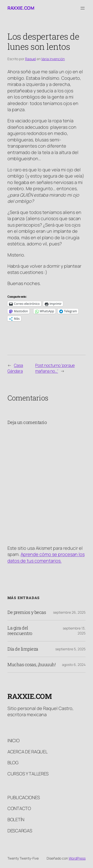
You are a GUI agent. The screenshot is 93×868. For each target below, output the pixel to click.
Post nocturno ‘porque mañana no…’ (55, 368)
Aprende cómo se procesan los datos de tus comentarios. (46, 557)
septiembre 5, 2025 (70, 649)
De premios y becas (27, 612)
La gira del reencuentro (20, 631)
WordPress (77, 858)
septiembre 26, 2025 (69, 612)
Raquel (31, 59)
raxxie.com (21, 8)
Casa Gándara (15, 368)
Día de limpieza (23, 649)
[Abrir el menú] (83, 8)
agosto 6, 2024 (74, 665)
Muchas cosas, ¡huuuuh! (31, 665)
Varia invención (53, 59)
